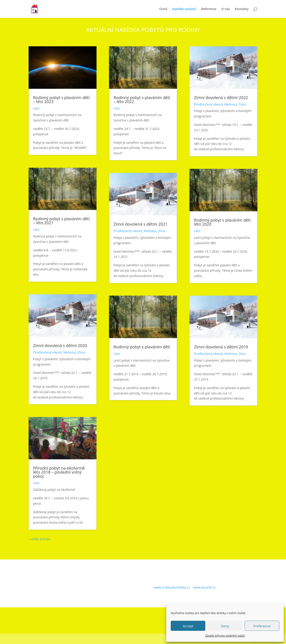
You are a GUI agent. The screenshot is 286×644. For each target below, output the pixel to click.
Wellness (70, 352)
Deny (225, 626)
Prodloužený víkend (47, 352)
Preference (262, 626)
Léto (36, 108)
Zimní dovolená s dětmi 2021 (141, 224)
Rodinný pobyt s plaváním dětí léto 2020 (222, 222)
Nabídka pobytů (184, 9)
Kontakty (242, 9)
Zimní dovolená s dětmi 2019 (221, 347)
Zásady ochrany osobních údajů (225, 636)
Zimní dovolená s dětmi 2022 (221, 97)
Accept (188, 626)
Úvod (163, 9)
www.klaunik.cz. (205, 587)
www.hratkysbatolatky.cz (172, 587)
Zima (81, 352)
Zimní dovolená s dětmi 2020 (60, 345)
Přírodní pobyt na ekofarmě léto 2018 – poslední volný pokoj (59, 472)
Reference (209, 9)
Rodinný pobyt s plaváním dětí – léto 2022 (142, 100)
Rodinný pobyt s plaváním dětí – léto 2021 (61, 221)
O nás (226, 9)
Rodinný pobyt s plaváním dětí (142, 347)
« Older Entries (39, 539)
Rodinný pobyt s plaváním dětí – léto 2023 (61, 100)
